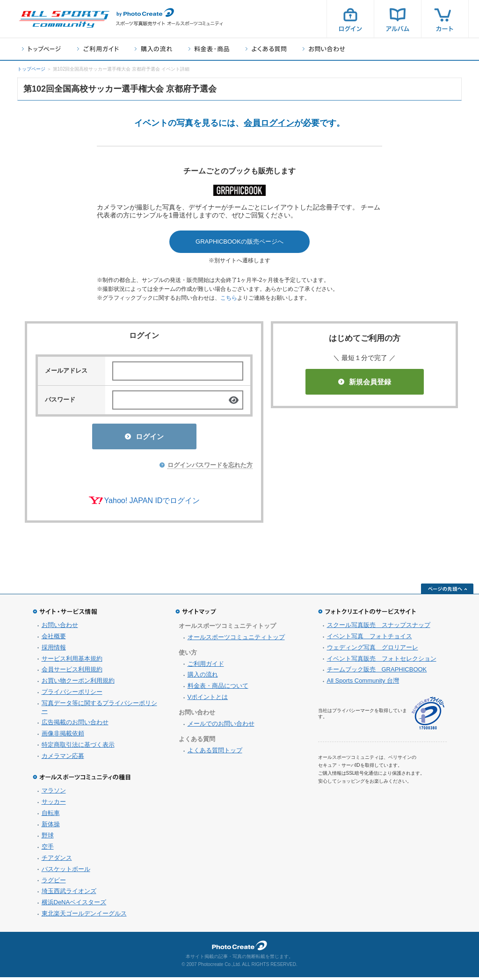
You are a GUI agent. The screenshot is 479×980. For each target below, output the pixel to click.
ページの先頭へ (447, 591)
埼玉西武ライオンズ (69, 894)
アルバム (398, 19)
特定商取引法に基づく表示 (78, 747)
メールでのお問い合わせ (221, 726)
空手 (48, 849)
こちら (229, 298)
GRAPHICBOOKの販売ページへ (239, 241)
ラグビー (54, 883)
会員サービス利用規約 (72, 672)
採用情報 (54, 650)
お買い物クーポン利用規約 (78, 683)
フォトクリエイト (239, 948)
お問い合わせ (324, 49)
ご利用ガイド (98, 49)
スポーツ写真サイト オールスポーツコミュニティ (64, 19)
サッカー (54, 804)
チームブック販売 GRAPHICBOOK (377, 672)
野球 (48, 838)
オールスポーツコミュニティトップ (236, 640)
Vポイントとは (208, 700)
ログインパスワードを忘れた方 (210, 468)
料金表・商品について (218, 688)
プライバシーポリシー (72, 695)
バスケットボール (66, 872)
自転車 (51, 816)
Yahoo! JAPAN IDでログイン (152, 503)
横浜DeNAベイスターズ (74, 905)
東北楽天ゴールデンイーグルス (84, 916)
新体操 (51, 827)
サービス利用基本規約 (72, 661)
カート (445, 19)
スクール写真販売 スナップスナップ (379, 628)
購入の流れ (153, 49)
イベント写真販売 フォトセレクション (382, 661)
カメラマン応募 (63, 759)
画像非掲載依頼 (63, 736)
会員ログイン (269, 123)
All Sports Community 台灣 (363, 683)
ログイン (350, 19)
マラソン (54, 793)
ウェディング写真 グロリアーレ (373, 650)
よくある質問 (266, 49)
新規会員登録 (365, 382)
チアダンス (57, 861)
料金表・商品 (209, 49)
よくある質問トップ (215, 753)
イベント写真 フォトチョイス (370, 639)
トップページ (41, 49)
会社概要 (54, 639)
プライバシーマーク (428, 716)
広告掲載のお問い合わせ (75, 725)
